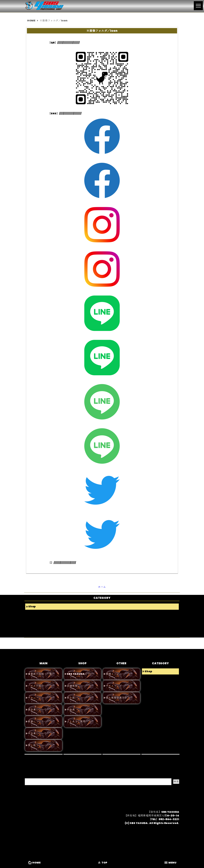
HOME (34, 863)
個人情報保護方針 (117, 698)
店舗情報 (72, 686)
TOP (102, 863)
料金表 (71, 710)
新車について (36, 722)
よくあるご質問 (76, 722)
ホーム (102, 587)
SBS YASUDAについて (81, 674)
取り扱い (72, 698)
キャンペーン (36, 698)
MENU (170, 863)
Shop (32, 606)
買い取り (33, 745)
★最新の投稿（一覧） (41, 674)
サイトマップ (114, 686)
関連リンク (112, 674)
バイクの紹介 (36, 686)
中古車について (37, 733)
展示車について (37, 710)
